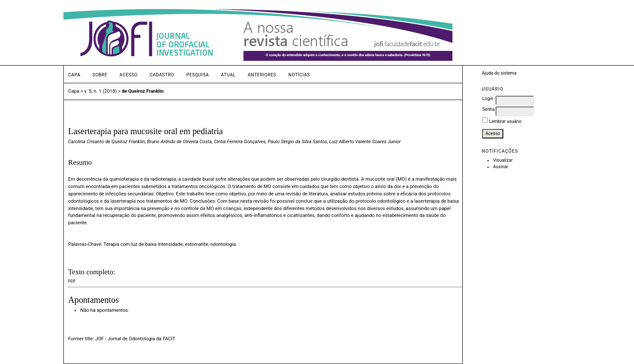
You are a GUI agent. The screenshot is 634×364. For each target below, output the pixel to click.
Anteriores (262, 75)
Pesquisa (198, 75)
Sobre (100, 75)
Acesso (129, 75)
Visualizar (503, 160)
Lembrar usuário (505, 121)
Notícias (299, 75)
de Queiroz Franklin (143, 91)
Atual (228, 75)
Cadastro (162, 75)
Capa (74, 75)
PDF (72, 281)
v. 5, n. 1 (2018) (100, 91)
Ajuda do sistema (499, 73)
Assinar (501, 167)
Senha (488, 109)
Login (488, 99)
